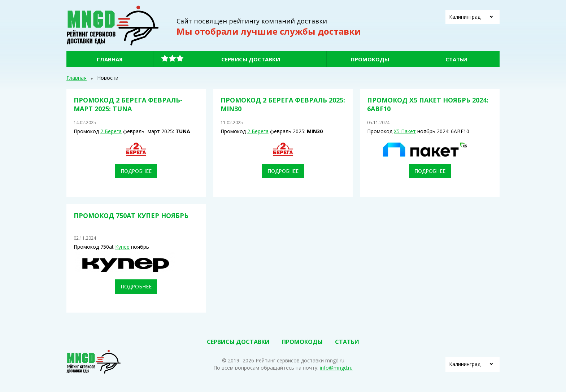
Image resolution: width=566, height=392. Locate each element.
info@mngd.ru (336, 368)
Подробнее (136, 171)
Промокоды (370, 59)
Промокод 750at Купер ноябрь (131, 215)
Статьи (456, 59)
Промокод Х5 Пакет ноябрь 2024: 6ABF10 (428, 104)
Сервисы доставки (251, 59)
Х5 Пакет (405, 131)
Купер (122, 247)
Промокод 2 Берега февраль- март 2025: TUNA (128, 104)
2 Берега (111, 131)
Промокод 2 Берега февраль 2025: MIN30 (283, 104)
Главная (110, 59)
